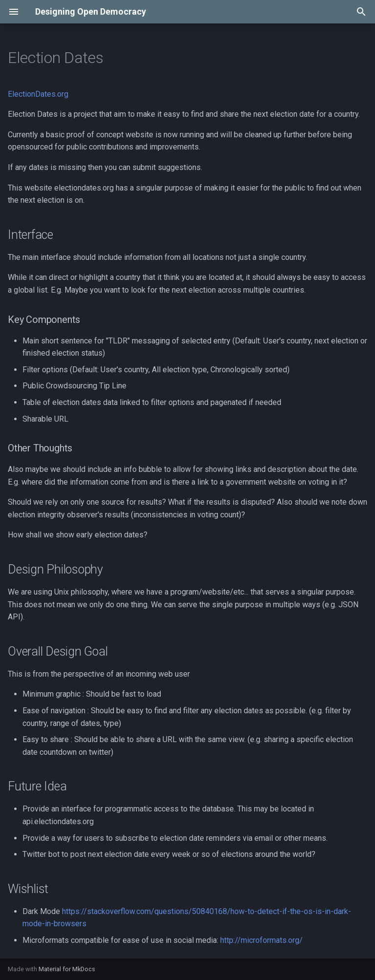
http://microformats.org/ (261, 940)
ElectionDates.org (38, 94)
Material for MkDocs (67, 969)
